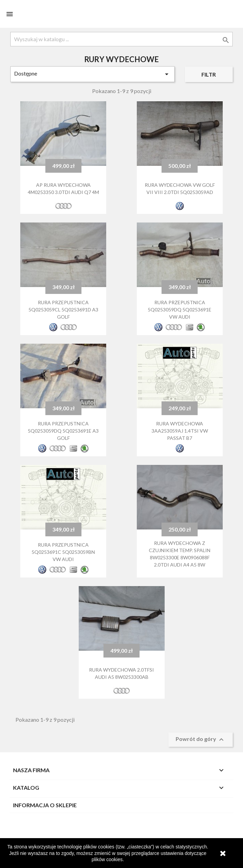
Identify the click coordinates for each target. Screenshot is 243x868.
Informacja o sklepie (45, 805)
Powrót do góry (201, 740)
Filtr (209, 74)
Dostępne (92, 74)
